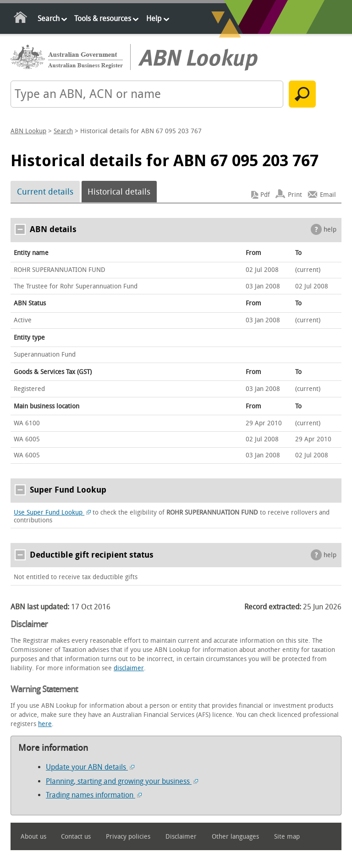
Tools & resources (103, 19)
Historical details (119, 192)
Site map (287, 837)
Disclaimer (181, 837)
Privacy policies (128, 837)
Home (21, 19)
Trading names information (94, 795)
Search (49, 19)
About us (33, 837)
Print (295, 195)
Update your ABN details (90, 767)
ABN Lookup (28, 131)
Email (328, 195)
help (330, 230)
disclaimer (129, 668)
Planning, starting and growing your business (122, 781)
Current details (45, 192)
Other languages (235, 837)
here (45, 724)
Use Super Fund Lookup (52, 513)
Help (154, 19)
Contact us (76, 837)
